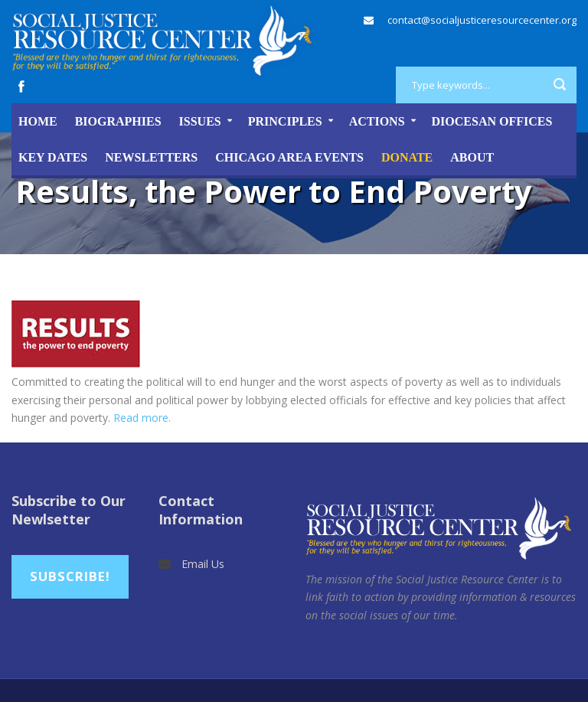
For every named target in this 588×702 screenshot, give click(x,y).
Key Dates (53, 157)
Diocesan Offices (492, 121)
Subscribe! (70, 576)
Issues (200, 121)
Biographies (118, 121)
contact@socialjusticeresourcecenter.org (482, 20)
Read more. (142, 418)
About (472, 157)
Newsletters (151, 157)
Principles (285, 121)
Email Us (203, 564)
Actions (377, 121)
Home (38, 121)
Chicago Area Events (289, 157)
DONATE (407, 157)
